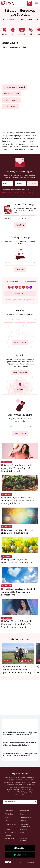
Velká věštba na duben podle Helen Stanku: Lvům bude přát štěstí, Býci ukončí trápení (16, 624)
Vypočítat (20, 224)
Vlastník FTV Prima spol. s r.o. (11, 834)
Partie (26, 780)
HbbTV (7, 821)
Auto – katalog (32, 782)
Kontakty (23, 821)
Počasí (31, 780)
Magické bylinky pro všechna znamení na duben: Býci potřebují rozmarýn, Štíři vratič (17, 500)
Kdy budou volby (9, 782)
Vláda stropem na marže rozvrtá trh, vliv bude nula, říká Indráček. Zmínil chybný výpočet (20, 754)
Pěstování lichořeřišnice (13, 789)
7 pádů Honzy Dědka (12, 785)
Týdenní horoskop (27, 19)
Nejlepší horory (31, 777)
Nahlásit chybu (10, 838)
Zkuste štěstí (20, 294)
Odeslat (32, 183)
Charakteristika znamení (14, 87)
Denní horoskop (10, 19)
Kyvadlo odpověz (20, 373)
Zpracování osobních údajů (25, 825)
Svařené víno (31, 785)
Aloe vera (28, 787)
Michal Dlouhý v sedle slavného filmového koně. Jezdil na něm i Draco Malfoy (17, 670)
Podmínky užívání (11, 824)
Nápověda (23, 830)
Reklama (8, 817)
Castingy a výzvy (26, 817)
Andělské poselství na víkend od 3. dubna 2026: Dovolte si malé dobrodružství (18, 592)
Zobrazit (20, 269)
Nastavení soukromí (23, 839)
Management (24, 811)
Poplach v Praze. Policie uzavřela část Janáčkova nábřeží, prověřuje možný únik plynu (19, 744)
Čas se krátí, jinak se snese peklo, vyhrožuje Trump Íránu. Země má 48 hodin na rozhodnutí (20, 733)
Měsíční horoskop (11, 100)
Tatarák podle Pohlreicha (17, 787)
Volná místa (9, 814)
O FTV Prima (9, 811)
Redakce (23, 833)
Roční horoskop (10, 107)
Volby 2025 (22, 785)
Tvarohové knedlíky (14, 792)
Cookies (7, 830)
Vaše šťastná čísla (30, 282)
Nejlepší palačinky (27, 792)
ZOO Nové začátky (21, 782)
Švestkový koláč (20, 794)
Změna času (19, 780)
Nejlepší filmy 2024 (20, 777)
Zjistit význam (20, 342)
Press (22, 814)
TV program (11, 780)
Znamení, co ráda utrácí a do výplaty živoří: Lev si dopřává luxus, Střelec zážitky (16, 468)
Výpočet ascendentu (28, 789)
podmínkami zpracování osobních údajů (18, 192)
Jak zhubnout (9, 777)
